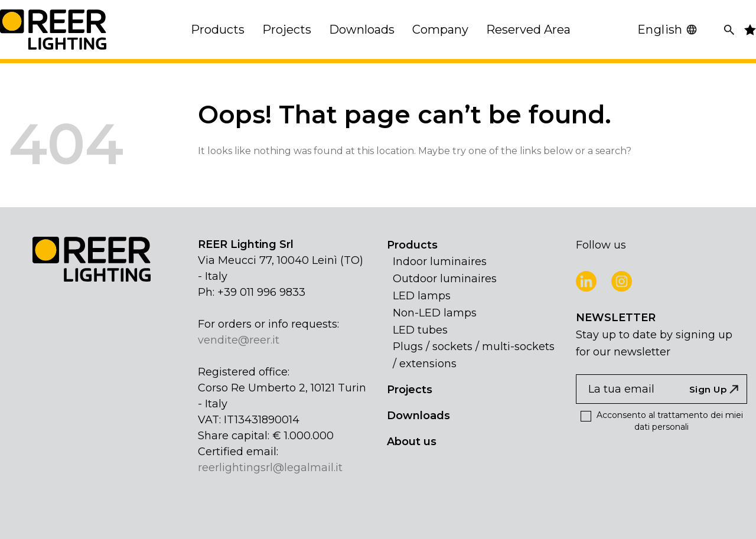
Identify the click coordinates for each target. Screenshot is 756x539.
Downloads (418, 416)
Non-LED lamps (435, 313)
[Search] (729, 30)
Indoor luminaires (440, 262)
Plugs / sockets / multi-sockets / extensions (474, 355)
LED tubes (420, 330)
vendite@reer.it (239, 340)
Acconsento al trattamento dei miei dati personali (662, 421)
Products (412, 245)
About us (412, 442)
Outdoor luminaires (445, 279)
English (667, 30)
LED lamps (422, 296)
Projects (410, 390)
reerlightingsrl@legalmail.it (270, 468)
